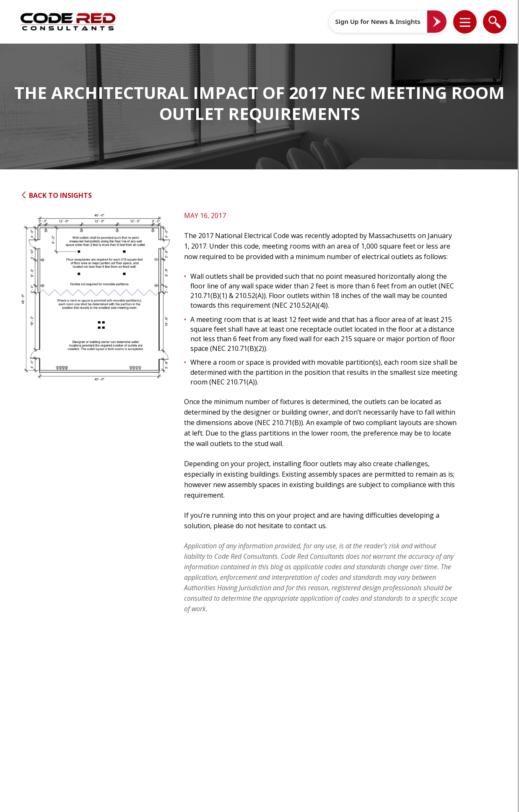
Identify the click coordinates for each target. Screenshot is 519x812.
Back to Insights (56, 195)
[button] (470, 22)
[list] (465, 22)
